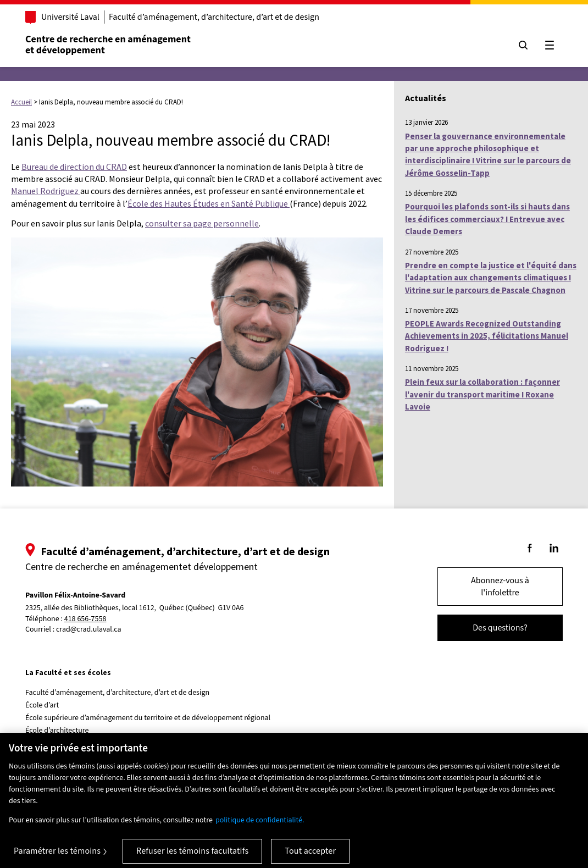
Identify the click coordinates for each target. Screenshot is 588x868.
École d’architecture (57, 731)
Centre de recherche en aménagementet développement (108, 45)
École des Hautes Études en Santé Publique (209, 203)
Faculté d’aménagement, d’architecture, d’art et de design (214, 17)
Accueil (21, 102)
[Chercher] (523, 45)
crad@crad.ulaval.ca (89, 629)
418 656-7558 (85, 619)
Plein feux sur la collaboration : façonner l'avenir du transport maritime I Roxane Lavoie (482, 394)
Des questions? (500, 628)
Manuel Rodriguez (46, 191)
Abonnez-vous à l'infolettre (500, 587)
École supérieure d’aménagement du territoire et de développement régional (148, 718)
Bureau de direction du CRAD (74, 167)
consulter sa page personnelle (202, 223)
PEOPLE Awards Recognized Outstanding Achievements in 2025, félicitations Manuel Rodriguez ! (487, 336)
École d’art (42, 705)
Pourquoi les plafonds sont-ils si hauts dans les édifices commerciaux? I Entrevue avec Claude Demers (487, 219)
